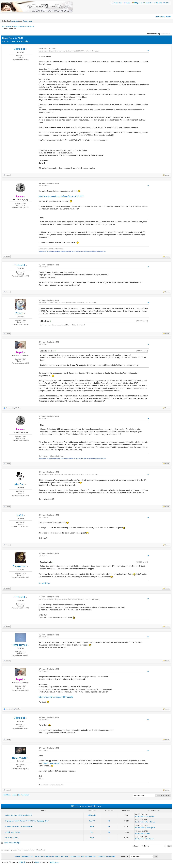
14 (109, 832)
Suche (127, 3)
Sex (40, 583)
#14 (148, 750)
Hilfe (166, 3)
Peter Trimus (19, 645)
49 (109, 821)
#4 (148, 303)
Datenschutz (112, 856)
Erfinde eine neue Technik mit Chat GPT (19, 815)
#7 (148, 474)
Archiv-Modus (75, 856)
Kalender (148, 3)
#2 (148, 186)
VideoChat (117, 3)
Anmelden (15, 21)
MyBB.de (22, 862)
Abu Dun (19, 484)
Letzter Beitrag (140, 816)
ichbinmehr (92, 815)
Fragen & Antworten (19, 26)
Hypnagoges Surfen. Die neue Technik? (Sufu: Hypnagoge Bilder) (27, 821)
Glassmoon (19, 566)
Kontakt (18, 856)
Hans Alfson (150, 816)
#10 (148, 599)
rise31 (19, 515)
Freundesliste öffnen (163, 17)
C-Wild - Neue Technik (13, 832)
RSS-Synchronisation (89, 856)
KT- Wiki (158, 3)
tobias (92, 827)
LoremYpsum (151, 828)
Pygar (92, 832)
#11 (148, 637)
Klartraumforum (7, 26)
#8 (148, 517)
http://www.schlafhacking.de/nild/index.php (56, 697)
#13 (148, 720)
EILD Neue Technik (12, 838)
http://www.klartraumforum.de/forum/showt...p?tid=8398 (61, 196)
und (43, 583)
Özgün (92, 838)
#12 (148, 671)
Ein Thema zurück (10, 795)
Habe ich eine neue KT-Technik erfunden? (19, 827)
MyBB (37, 862)
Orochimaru (150, 839)
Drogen (47, 583)
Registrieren (27, 21)
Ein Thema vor (23, 795)
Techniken (29, 26)
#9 (148, 556)
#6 (148, 419)
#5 (148, 344)
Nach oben (39, 856)
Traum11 (92, 821)
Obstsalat (19, 49)
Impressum (102, 856)
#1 (148, 51)
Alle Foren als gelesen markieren (56, 856)
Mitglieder (137, 3)
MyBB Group (54, 862)
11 (109, 827)
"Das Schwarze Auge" (51, 763)
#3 (148, 267)
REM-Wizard (19, 758)
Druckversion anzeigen (12, 843)
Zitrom (19, 313)
